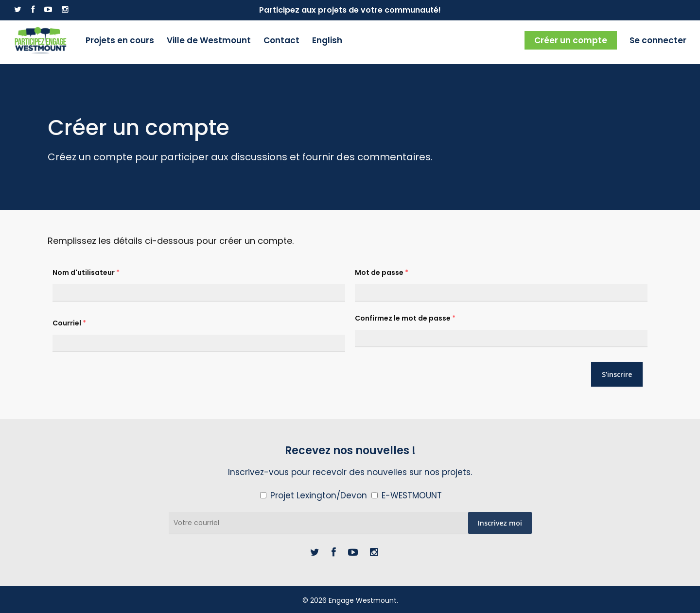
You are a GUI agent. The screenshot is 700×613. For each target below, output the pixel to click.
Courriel (69, 323)
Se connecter (658, 42)
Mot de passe (382, 272)
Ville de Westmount (210, 42)
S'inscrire (617, 374)
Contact (283, 42)
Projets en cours (121, 42)
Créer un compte (571, 42)
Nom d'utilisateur (86, 272)
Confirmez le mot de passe (405, 318)
